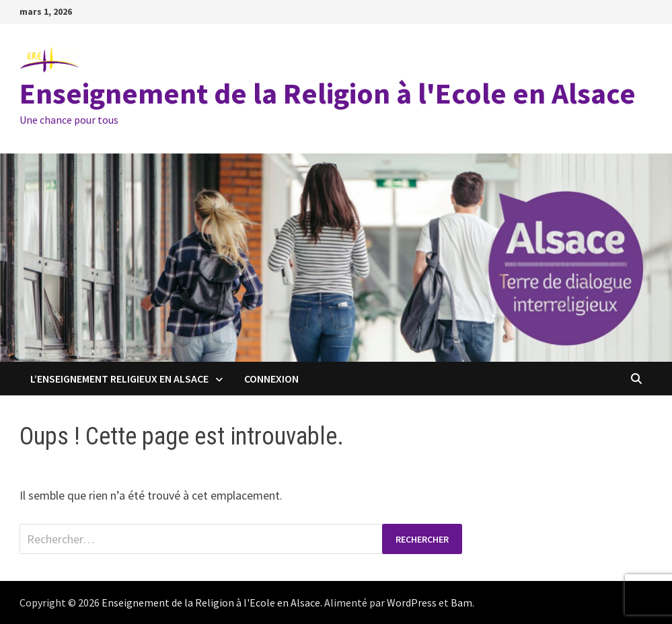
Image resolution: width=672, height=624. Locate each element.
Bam (461, 602)
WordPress (412, 602)
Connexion (271, 379)
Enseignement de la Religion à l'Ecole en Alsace (328, 93)
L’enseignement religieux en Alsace (119, 379)
